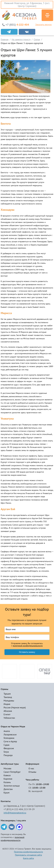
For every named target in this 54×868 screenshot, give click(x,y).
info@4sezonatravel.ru (15, 813)
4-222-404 (17, 25)
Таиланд (8, 697)
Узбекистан (9, 718)
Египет (7, 714)
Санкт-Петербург (12, 772)
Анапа (7, 731)
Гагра (6, 752)
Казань (7, 782)
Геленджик (9, 738)
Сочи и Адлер (10, 742)
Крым (6, 793)
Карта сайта (28, 858)
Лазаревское (10, 735)
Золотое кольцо (12, 786)
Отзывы (32, 772)
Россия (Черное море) (15, 708)
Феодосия (9, 748)
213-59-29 (29, 809)
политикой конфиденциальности (28, 646)
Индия (7, 704)
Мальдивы (9, 701)
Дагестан (8, 789)
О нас (31, 769)
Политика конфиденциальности (28, 852)
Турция (7, 694)
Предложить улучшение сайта (28, 855)
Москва (7, 769)
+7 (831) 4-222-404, (13, 809)
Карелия (8, 779)
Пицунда (8, 755)
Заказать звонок (43, 25)
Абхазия (8, 711)
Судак (7, 745)
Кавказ (7, 775)
